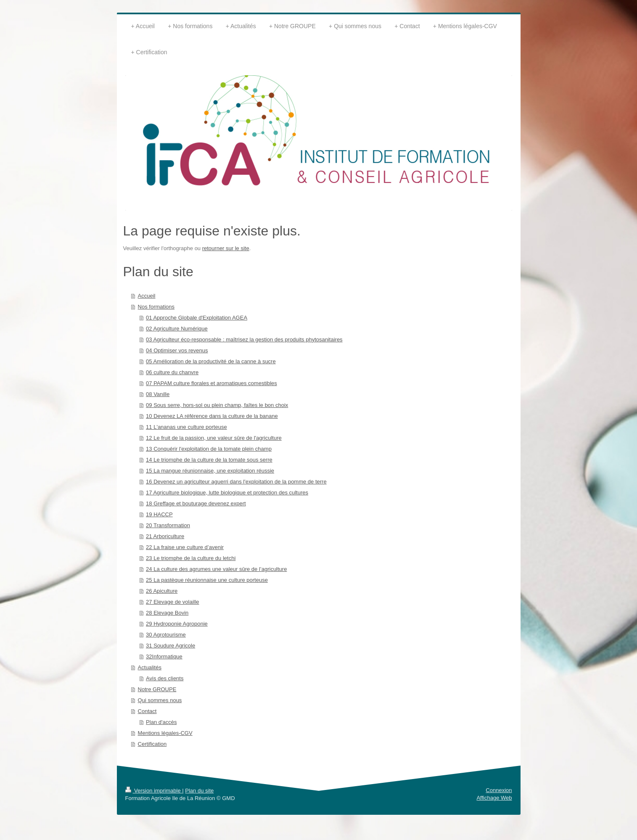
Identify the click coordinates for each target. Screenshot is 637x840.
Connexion (499, 790)
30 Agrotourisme (166, 635)
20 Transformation (168, 525)
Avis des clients (165, 678)
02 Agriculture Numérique (177, 329)
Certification (152, 744)
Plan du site (199, 791)
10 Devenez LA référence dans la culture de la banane (212, 416)
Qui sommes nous (160, 700)
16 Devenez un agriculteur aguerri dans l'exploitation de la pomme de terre (236, 482)
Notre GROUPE (157, 689)
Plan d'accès (161, 722)
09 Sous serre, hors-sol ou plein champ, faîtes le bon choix (217, 405)
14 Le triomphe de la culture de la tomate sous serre (209, 460)
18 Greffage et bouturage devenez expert (196, 503)
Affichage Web (494, 798)
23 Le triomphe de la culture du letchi (191, 558)
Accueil (147, 296)
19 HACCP (159, 514)
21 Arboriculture (165, 536)
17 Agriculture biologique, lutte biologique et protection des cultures (227, 493)
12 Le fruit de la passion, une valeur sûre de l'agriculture (214, 438)
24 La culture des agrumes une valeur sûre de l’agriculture (216, 569)
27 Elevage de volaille (172, 602)
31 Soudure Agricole (170, 646)
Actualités (150, 667)
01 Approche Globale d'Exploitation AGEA (197, 318)
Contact (147, 711)
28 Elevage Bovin (167, 613)
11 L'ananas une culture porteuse (186, 427)
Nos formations (156, 307)
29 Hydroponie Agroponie (177, 624)
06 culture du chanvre (172, 372)
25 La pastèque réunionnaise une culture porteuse (207, 580)
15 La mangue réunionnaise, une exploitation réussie (210, 471)
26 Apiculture (162, 591)
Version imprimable (154, 791)
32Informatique (164, 656)
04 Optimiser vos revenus (177, 350)
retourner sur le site (226, 248)
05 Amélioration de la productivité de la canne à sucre (211, 361)
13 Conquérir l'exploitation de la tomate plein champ (209, 449)
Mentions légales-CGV (165, 733)
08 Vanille (158, 394)
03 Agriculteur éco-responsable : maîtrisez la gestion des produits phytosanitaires (244, 339)
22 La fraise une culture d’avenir (185, 547)
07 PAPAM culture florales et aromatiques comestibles (211, 383)
